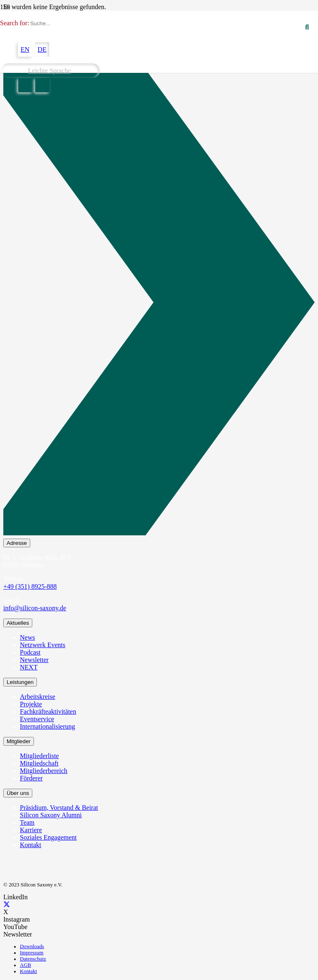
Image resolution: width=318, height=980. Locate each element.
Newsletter (34, 660)
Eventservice (37, 719)
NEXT (29, 667)
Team (27, 822)
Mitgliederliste (39, 756)
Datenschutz (33, 959)
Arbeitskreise (37, 697)
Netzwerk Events (43, 645)
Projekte (31, 704)
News (27, 637)
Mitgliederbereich (44, 771)
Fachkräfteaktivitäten (48, 712)
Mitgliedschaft (39, 763)
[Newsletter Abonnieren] (159, 304)
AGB (25, 965)
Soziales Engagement (48, 837)
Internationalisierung (47, 726)
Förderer (31, 778)
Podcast (30, 652)
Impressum (32, 953)
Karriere (31, 830)
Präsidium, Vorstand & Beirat (59, 808)
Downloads (32, 946)
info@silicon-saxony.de (35, 608)
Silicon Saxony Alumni (51, 815)
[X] (7, 904)
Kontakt (31, 845)
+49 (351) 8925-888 (30, 586)
